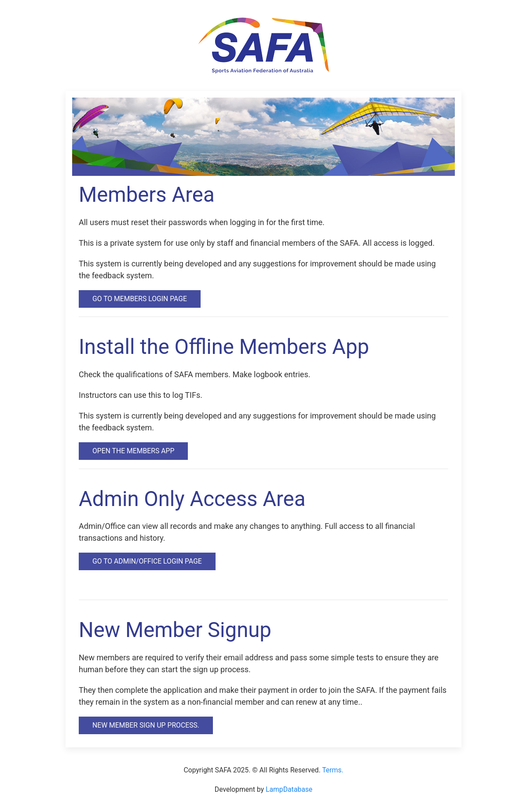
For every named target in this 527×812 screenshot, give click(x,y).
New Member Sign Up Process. (146, 725)
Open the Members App (133, 451)
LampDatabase (289, 789)
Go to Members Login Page (140, 299)
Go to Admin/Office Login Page (147, 561)
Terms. (333, 770)
